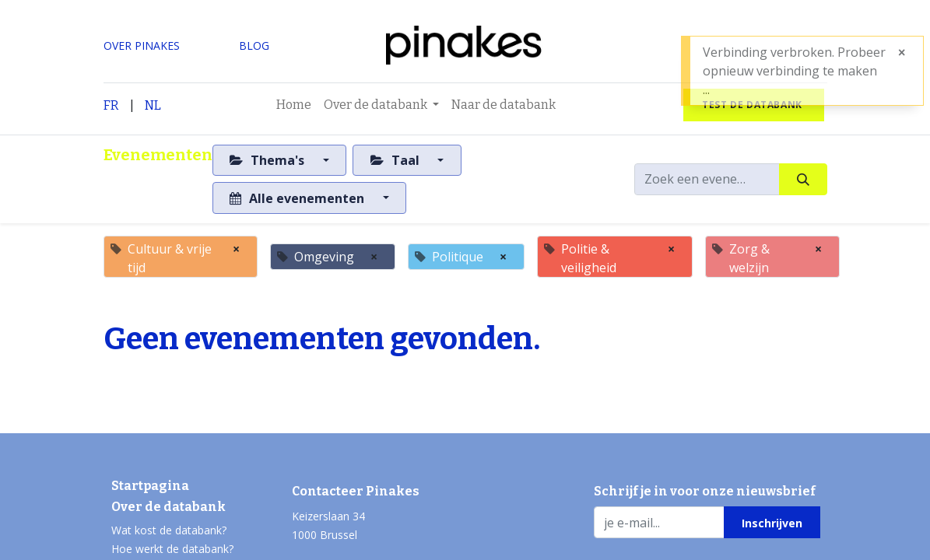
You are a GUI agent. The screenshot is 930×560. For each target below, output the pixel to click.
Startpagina (150, 486)
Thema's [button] (268, 160)
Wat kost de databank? (169, 530)
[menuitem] (294, 105)
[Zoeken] (803, 179)
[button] (772, 522)
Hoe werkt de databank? (172, 549)
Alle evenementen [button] (298, 198)
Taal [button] (397, 160)
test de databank (753, 105)
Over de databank (168, 507)
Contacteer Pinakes (356, 491)
